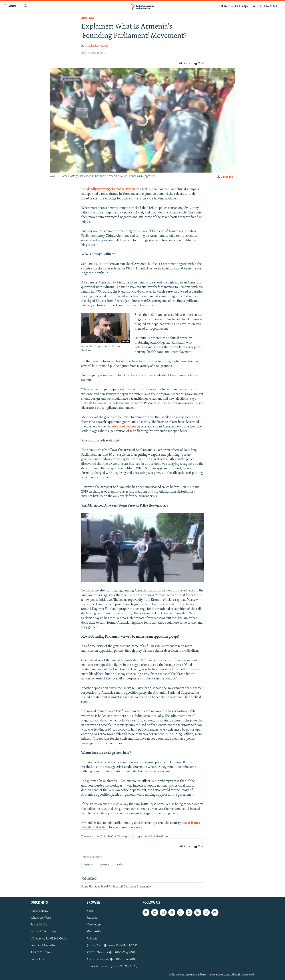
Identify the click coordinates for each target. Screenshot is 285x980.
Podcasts (92, 939)
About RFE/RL (39, 911)
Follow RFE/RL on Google (234, 6)
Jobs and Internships (43, 932)
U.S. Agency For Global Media (49, 939)
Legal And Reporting (43, 946)
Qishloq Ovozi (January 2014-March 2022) (113, 946)
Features (92, 918)
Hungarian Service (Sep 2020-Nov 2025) (112, 966)
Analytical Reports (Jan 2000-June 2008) (112, 959)
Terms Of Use (39, 925)
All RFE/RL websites (265, 6)
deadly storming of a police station (111, 189)
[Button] (185, 63)
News (90, 911)
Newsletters (94, 925)
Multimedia (94, 932)
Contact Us (37, 959)
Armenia (88, 18)
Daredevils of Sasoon (121, 427)
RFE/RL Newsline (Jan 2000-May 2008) (112, 953)
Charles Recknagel (96, 46)
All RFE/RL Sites (41, 953)
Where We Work (41, 918)
